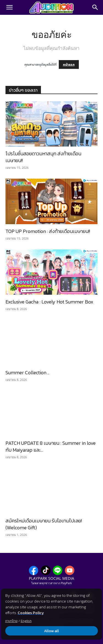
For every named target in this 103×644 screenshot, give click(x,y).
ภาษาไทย (11, 621)
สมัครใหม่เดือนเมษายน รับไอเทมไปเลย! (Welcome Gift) (44, 524)
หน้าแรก (69, 64)
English (26, 621)
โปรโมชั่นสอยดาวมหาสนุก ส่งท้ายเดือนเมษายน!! (43, 157)
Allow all (52, 631)
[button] (9, 7)
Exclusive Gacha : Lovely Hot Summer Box (49, 302)
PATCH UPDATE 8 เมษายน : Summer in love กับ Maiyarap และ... (51, 446)
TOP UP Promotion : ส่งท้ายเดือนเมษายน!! (48, 231)
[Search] (95, 7)
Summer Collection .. (27, 372)
